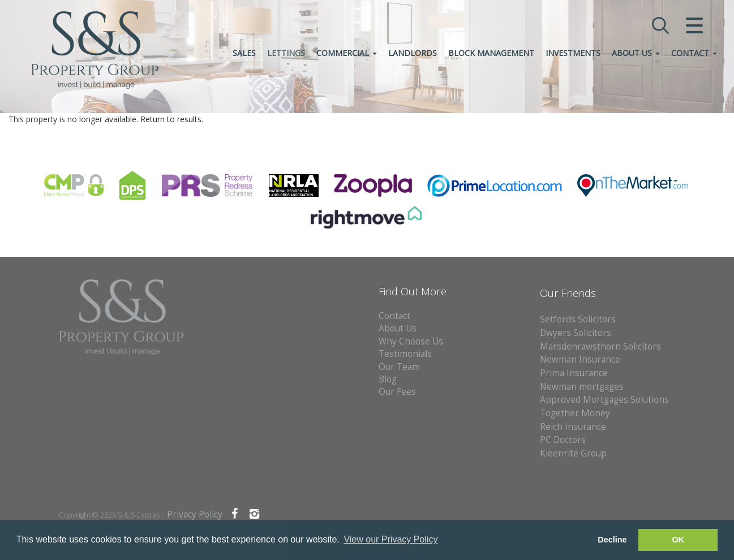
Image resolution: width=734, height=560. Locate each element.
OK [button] (678, 540)
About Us (636, 53)
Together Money (575, 413)
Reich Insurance (573, 427)
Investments (573, 53)
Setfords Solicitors (578, 319)
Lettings (286, 53)
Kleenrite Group (573, 453)
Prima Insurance (574, 373)
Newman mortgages (582, 387)
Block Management (491, 53)
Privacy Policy (195, 514)
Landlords (413, 53)
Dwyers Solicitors (576, 333)
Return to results (171, 119)
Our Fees (397, 392)
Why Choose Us (411, 341)
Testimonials (405, 354)
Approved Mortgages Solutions (604, 400)
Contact (694, 53)
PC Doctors (563, 440)
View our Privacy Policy (390, 539)
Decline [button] (612, 540)
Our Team (399, 367)
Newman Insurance (581, 359)
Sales (244, 53)
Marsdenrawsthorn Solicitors (600, 346)
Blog (388, 379)
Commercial (347, 53)
